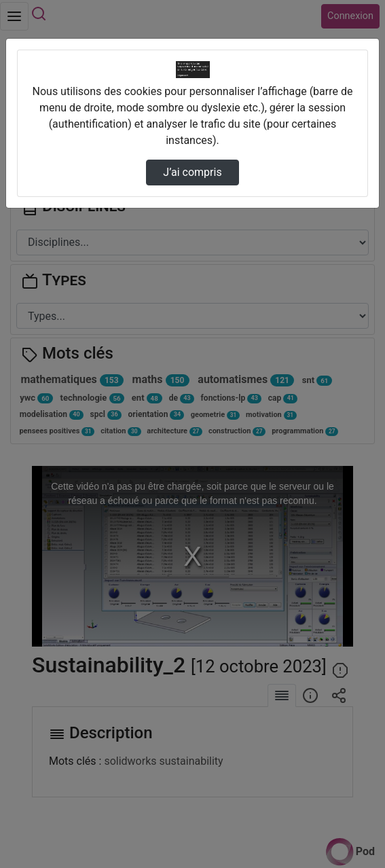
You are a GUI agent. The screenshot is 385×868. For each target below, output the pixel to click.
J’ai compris (192, 172)
